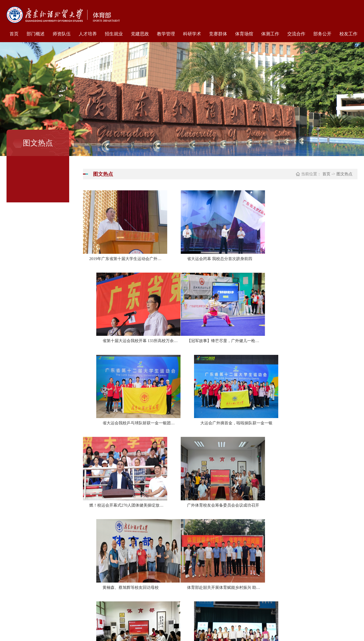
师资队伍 (62, 34)
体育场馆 (244, 34)
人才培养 (88, 34)
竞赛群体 (218, 34)
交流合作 (296, 34)
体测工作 (270, 34)
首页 (14, 34)
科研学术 (192, 34)
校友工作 (348, 34)
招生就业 (114, 34)
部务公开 (322, 34)
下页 (250, 523)
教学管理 (166, 34)
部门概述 (36, 34)
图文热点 (344, 174)
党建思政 (140, 34)
